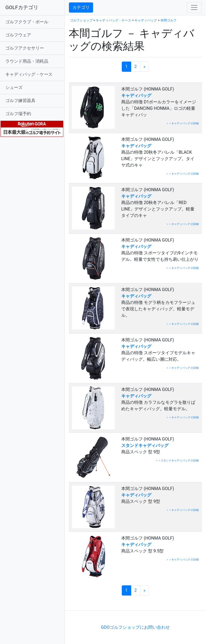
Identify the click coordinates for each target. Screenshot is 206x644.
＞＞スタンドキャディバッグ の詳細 (177, 460)
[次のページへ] (145, 67)
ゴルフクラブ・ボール (27, 22)
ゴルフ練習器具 (20, 101)
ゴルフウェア (18, 35)
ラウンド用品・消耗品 (27, 61)
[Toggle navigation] (194, 7)
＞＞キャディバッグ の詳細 (182, 123)
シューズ (14, 87)
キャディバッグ (146, 20)
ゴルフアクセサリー (25, 48)
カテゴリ (81, 7)
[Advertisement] (131, 602)
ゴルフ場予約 (18, 114)
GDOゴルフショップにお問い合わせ (135, 627)
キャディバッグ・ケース (29, 74)
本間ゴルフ (168, 20)
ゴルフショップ (81, 20)
